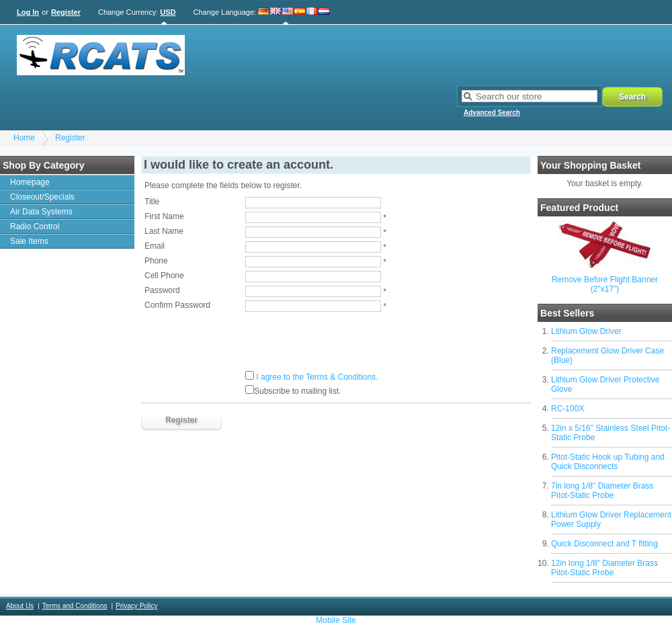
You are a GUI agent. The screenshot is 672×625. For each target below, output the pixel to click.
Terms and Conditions (75, 606)
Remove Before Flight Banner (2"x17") (605, 284)
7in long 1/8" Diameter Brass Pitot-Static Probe (602, 491)
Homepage (30, 182)
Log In (28, 12)
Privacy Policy (136, 606)
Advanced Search (492, 113)
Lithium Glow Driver (586, 331)
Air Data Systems (41, 212)
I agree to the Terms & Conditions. (317, 377)
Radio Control (35, 226)
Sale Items (29, 241)
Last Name (164, 231)
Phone (156, 261)
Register (66, 12)
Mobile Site (336, 620)
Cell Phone (164, 276)
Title (152, 202)
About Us (20, 606)
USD (168, 12)
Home (24, 138)
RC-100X (568, 409)
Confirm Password (177, 305)
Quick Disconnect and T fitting (604, 544)
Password (162, 290)
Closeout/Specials (42, 197)
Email (155, 246)
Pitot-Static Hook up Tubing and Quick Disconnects (608, 462)
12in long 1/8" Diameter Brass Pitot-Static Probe (604, 568)
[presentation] (247, 341)
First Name (164, 216)
